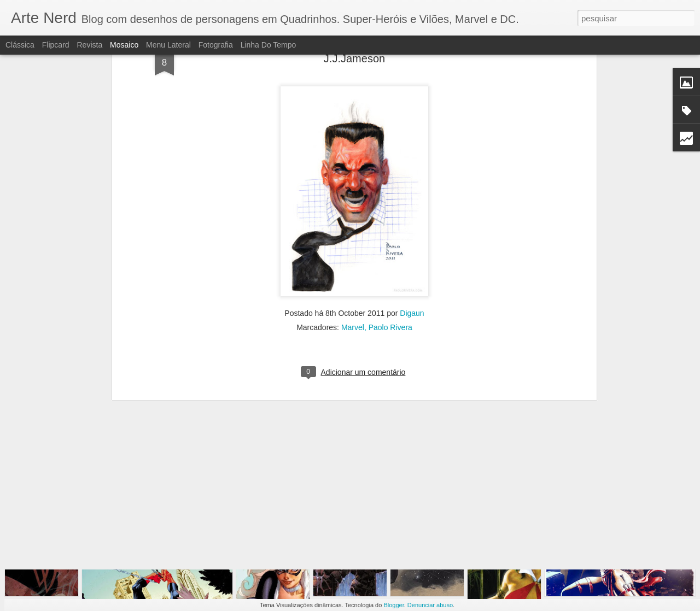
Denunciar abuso (430, 605)
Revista (89, 45)
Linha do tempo (269, 45)
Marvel (353, 258)
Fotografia (216, 45)
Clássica (20, 45)
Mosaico (124, 45)
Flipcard (56, 45)
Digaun (412, 244)
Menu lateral (168, 45)
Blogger (393, 605)
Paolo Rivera (390, 258)
